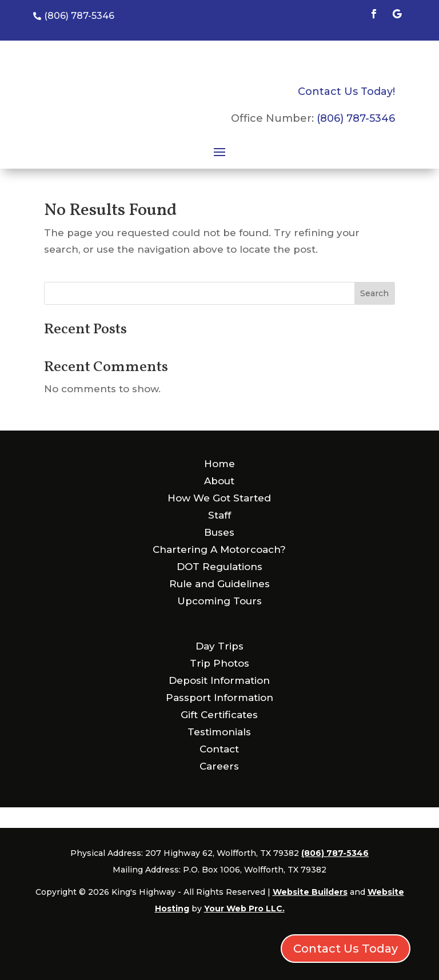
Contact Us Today (346, 949)
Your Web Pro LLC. (244, 909)
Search (374, 293)
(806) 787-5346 (356, 118)
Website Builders (310, 892)
